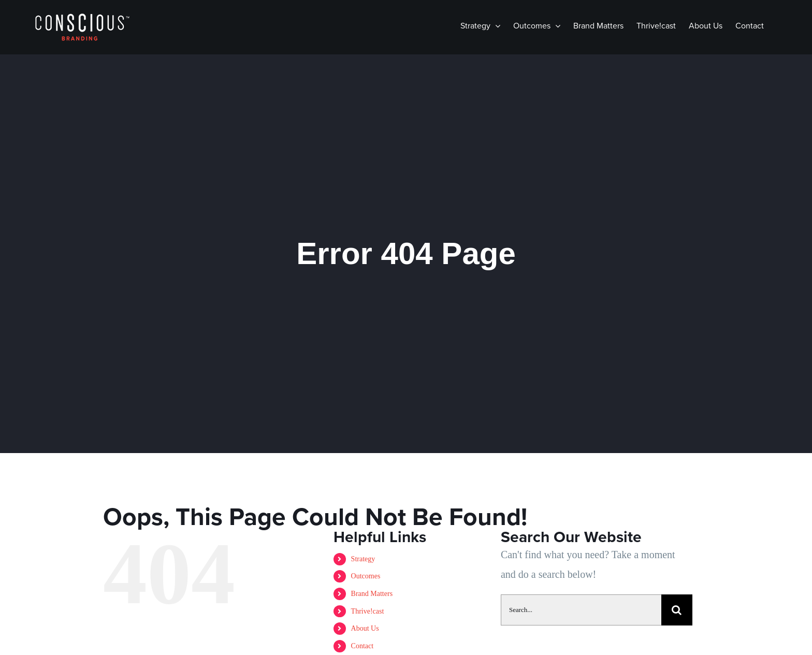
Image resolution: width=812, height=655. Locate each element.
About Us (365, 628)
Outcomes (366, 576)
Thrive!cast (368, 611)
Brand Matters (372, 594)
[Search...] (581, 610)
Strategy (363, 559)
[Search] (677, 610)
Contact (363, 646)
